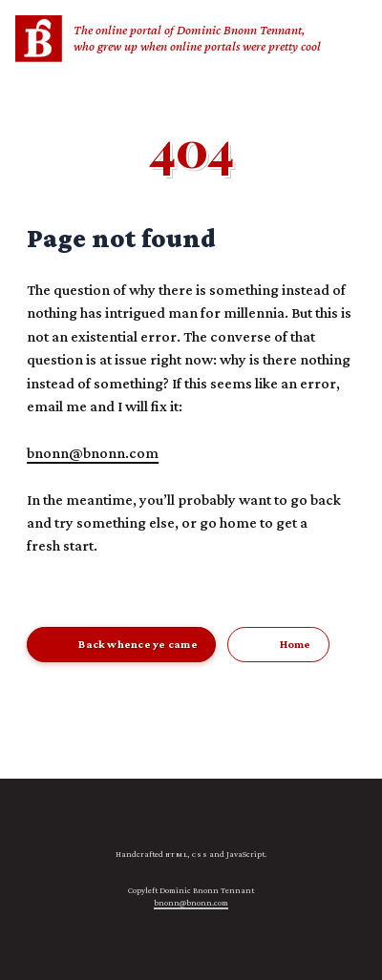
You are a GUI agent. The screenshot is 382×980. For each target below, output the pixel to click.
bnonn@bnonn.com (93, 452)
